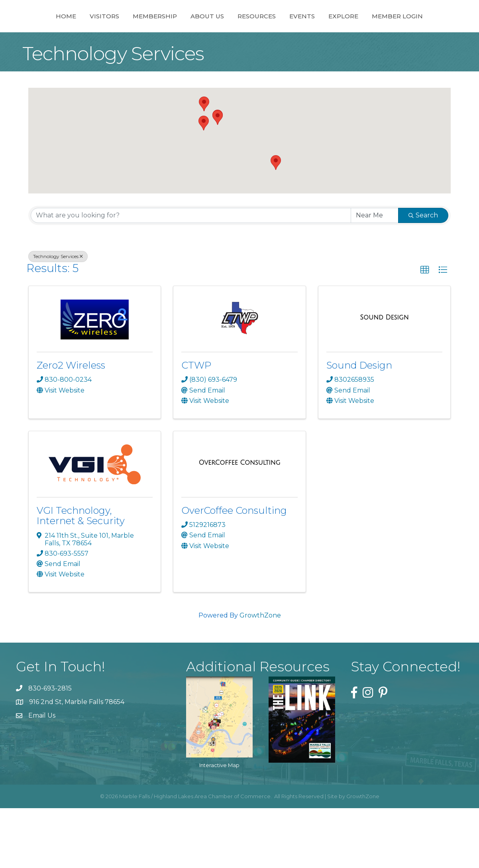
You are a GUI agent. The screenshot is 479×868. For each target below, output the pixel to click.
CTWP (196, 425)
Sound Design (359, 425)
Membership (151, 35)
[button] (218, 177)
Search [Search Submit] (423, 275)
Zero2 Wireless (71, 425)
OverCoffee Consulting (234, 570)
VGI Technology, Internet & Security (81, 575)
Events (370, 35)
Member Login (239, 76)
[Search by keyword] (191, 275)
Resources (325, 35)
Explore (411, 35)
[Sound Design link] (384, 377)
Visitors (101, 35)
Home (62, 35)
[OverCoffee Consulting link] (240, 523)
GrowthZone (260, 675)
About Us (204, 35)
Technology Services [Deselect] (58, 316)
